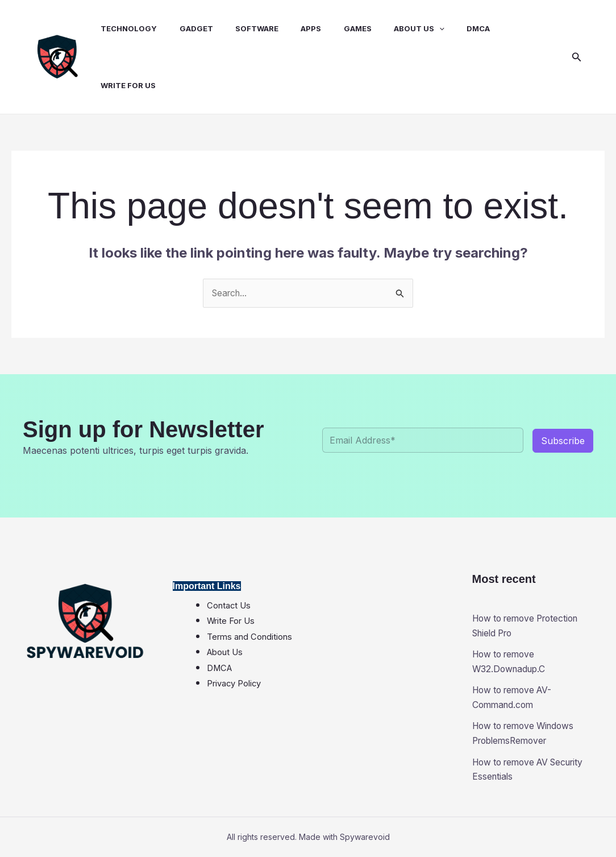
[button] (577, 57)
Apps (288, 28)
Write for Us (118, 85)
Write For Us (231, 622)
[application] (408, 28)
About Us (388, 28)
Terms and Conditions (249, 637)
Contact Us (229, 606)
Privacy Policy (234, 684)
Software (238, 28)
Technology (118, 28)
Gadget (182, 28)
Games (330, 28)
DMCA (443, 28)
